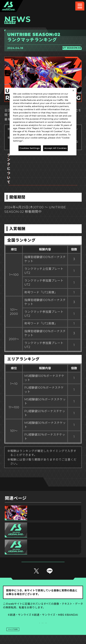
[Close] (73, 90)
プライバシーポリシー (23, 616)
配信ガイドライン (43, 625)
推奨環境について (23, 607)
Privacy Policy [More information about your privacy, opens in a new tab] (32, 141)
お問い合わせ (63, 616)
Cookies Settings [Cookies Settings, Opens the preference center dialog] (30, 148)
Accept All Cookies (55, 148)
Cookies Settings (63, 607)
